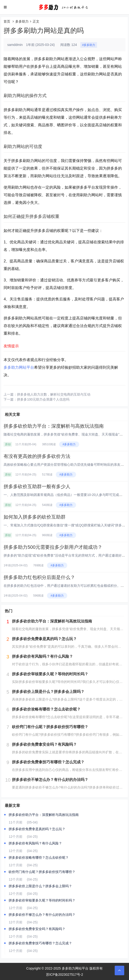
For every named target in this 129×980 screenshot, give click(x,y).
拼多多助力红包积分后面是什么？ (39, 577)
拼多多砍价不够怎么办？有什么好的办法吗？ (42, 915)
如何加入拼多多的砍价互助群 (35, 517)
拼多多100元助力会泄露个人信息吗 (43, 399)
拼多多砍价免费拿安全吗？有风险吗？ (37, 929)
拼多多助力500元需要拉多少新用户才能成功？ (53, 547)
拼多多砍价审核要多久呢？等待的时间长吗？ (42, 900)
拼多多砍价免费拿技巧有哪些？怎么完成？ (40, 943)
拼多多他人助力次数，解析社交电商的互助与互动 (54, 394)
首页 (7, 21)
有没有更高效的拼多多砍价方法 (37, 456)
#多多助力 (89, 45)
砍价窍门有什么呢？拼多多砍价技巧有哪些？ (42, 872)
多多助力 (22, 21)
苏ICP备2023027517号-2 (65, 975)
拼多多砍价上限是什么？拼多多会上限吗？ (40, 886)
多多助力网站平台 (19, 367)
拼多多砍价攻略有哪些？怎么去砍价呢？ (39, 857)
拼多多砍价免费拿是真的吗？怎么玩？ (37, 829)
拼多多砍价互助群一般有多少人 (37, 486)
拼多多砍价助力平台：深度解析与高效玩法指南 (54, 426)
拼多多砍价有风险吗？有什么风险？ (35, 843)
